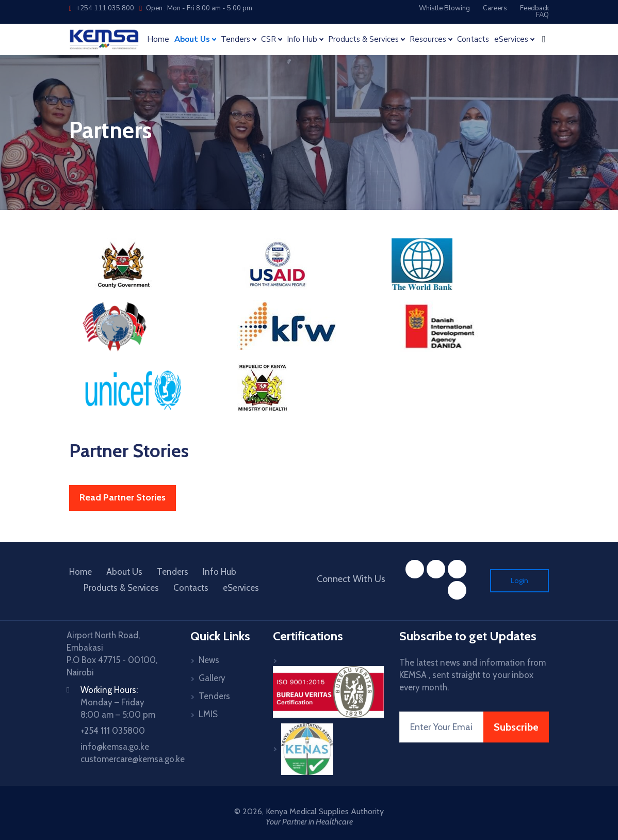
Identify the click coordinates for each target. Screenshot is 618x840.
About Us (124, 572)
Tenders (173, 572)
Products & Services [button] (363, 39)
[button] (544, 39)
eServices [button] (511, 39)
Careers (495, 8)
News (209, 660)
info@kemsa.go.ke (115, 747)
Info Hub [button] (302, 39)
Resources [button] (428, 39)
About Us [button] (192, 39)
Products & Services (121, 588)
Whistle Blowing (444, 8)
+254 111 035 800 (102, 8)
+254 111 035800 (113, 731)
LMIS (208, 714)
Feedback (534, 8)
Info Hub (219, 572)
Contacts (473, 39)
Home (158, 39)
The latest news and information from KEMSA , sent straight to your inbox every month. (473, 675)
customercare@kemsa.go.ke (133, 759)
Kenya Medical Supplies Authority (325, 811)
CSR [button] (269, 39)
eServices (241, 588)
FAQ (542, 15)
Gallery (212, 678)
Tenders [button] (235, 39)
